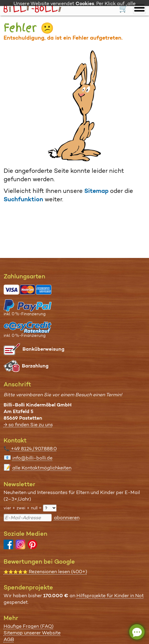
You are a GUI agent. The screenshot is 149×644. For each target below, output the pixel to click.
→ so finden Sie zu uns (28, 425)
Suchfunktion (23, 199)
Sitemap (96, 191)
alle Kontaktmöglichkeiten (42, 468)
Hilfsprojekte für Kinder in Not (110, 596)
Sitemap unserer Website (32, 633)
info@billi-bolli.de (32, 458)
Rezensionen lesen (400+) (45, 572)
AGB (9, 639)
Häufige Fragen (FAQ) (29, 626)
